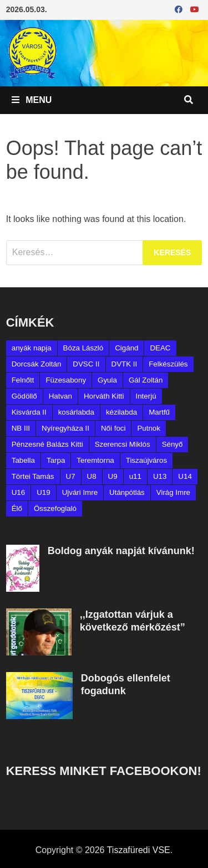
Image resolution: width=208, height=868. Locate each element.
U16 (18, 492)
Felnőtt (23, 380)
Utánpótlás (127, 492)
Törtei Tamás (33, 476)
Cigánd (126, 348)
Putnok (149, 428)
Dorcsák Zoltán (37, 364)
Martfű (159, 412)
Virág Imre (173, 492)
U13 (160, 476)
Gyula (107, 380)
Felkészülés (168, 364)
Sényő (173, 444)
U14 (185, 476)
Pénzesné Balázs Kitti (47, 444)
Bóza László (83, 348)
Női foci (113, 428)
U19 (43, 492)
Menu (32, 100)
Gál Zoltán (146, 380)
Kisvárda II (29, 412)
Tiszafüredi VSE (139, 850)
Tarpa (56, 460)
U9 (113, 476)
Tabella (23, 460)
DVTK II (125, 364)
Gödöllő (24, 396)
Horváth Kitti (104, 396)
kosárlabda (76, 412)
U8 (92, 476)
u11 (135, 476)
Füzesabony (66, 380)
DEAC (160, 348)
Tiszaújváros (146, 460)
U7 (71, 476)
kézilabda (121, 412)
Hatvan (60, 396)
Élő (17, 508)
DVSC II (86, 364)
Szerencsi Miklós (123, 444)
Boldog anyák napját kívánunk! (121, 551)
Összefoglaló (55, 508)
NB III (21, 428)
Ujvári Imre (80, 492)
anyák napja (32, 348)
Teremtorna (95, 460)
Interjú (146, 396)
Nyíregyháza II (65, 428)
